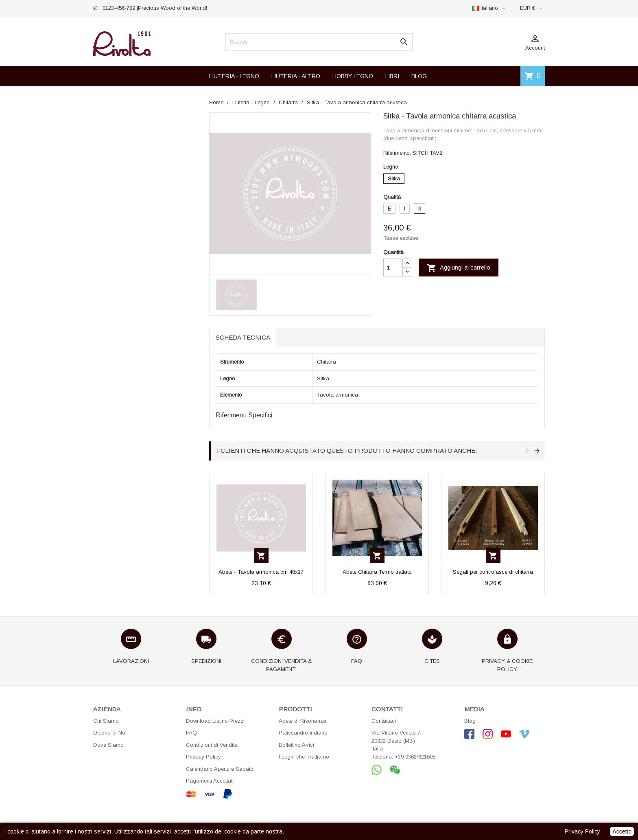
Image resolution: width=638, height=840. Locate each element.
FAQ (191, 733)
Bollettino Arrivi (296, 745)
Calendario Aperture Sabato (220, 769)
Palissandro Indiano (303, 733)
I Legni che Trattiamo (304, 757)
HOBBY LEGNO (353, 76)
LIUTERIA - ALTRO (296, 76)
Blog (470, 721)
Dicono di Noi (110, 733)
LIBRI (392, 76)
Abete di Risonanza (303, 721)
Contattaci (384, 721)
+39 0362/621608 (415, 757)
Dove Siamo (108, 745)
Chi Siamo (106, 721)
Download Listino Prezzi (215, 721)
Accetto (622, 831)
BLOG (419, 76)
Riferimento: (397, 153)
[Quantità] (393, 268)
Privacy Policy (203, 757)
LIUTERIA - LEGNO (234, 76)
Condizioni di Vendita (212, 745)
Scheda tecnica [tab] (243, 337)
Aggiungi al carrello (459, 268)
